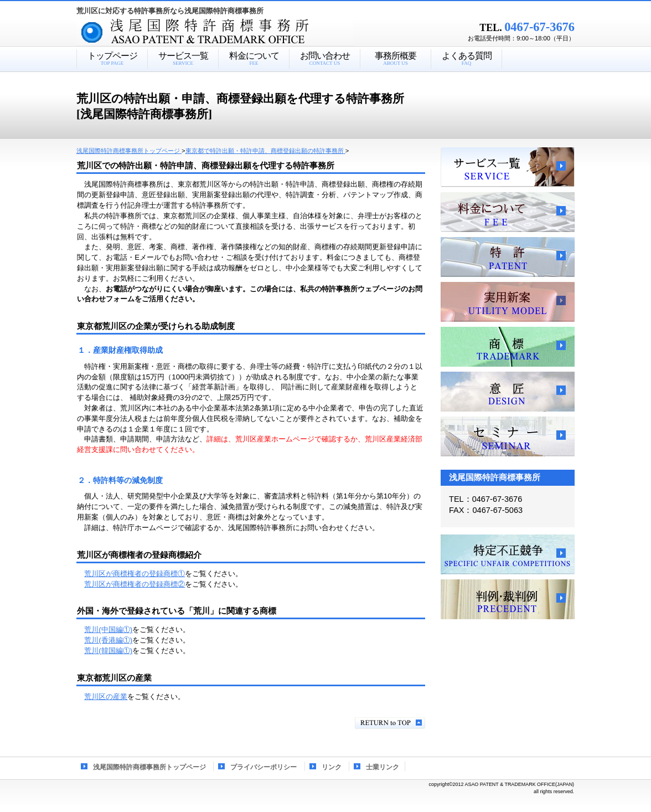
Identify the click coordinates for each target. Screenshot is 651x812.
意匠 (508, 392)
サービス (508, 167)
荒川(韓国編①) (108, 651)
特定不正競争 (508, 554)
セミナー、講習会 (508, 436)
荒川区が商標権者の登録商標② (135, 584)
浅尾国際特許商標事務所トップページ (149, 767)
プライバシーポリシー (263, 767)
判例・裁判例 (508, 599)
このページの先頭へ (390, 723)
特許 (508, 257)
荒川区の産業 (106, 697)
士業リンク (383, 767)
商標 (508, 347)
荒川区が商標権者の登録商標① (135, 574)
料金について (508, 212)
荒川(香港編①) (108, 640)
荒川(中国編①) (108, 629)
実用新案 (508, 302)
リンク (332, 767)
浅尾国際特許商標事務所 (234, 33)
